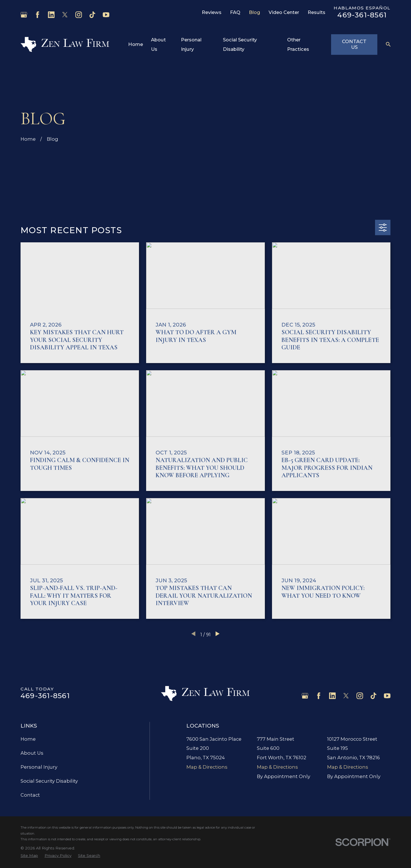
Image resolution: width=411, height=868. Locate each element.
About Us (32, 753)
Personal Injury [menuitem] (191, 44)
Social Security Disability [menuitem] (240, 44)
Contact (30, 795)
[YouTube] (106, 15)
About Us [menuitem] (158, 44)
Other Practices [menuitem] (298, 44)
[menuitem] (29, 856)
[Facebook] (38, 15)
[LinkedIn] (51, 15)
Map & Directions (207, 767)
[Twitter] (65, 15)
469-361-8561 (362, 15)
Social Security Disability (49, 781)
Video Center (284, 12)
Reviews (212, 12)
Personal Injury (39, 767)
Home (28, 739)
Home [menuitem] (136, 44)
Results (317, 12)
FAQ (235, 12)
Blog (255, 12)
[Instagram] (79, 15)
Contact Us (354, 44)
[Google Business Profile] (24, 15)
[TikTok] (92, 15)
